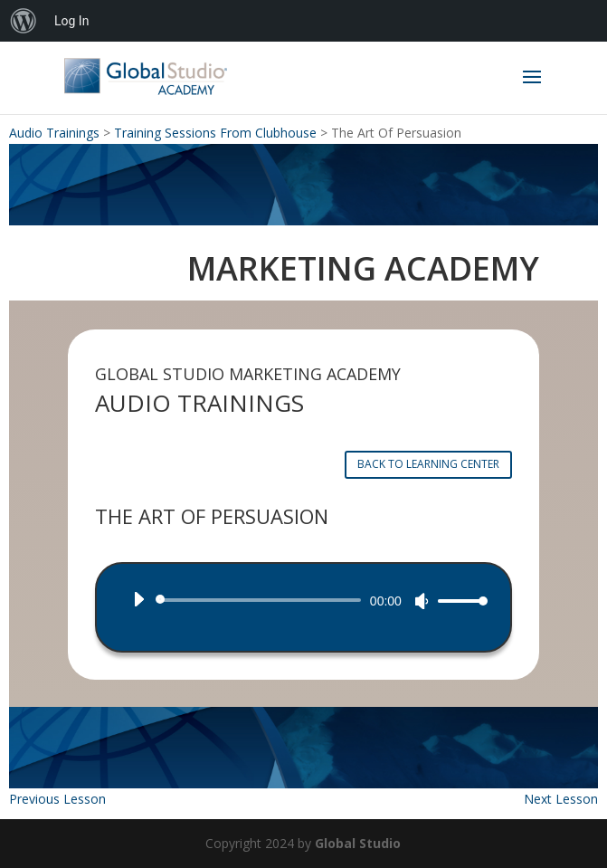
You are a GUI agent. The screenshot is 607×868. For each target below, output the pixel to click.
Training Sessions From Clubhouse (215, 133)
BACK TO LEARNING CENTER (428, 464)
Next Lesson (561, 799)
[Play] (138, 599)
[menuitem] (24, 21)
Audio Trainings (54, 133)
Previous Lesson (57, 799)
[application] (303, 600)
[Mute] (422, 601)
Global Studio (358, 843)
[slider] (261, 600)
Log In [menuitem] (71, 21)
